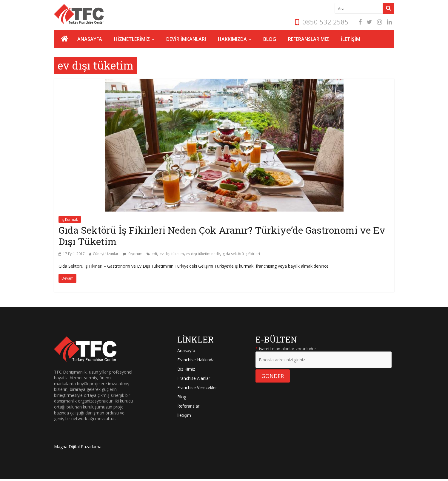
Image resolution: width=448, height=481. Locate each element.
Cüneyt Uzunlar (106, 254)
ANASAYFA (90, 39)
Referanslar (188, 406)
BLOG (270, 39)
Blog (182, 397)
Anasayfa (186, 350)
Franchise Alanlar (194, 378)
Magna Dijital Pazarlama (78, 447)
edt (154, 254)
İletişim (184, 415)
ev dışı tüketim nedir (203, 254)
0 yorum (133, 254)
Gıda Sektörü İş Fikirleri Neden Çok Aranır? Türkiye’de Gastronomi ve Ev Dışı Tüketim (222, 236)
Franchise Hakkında (196, 360)
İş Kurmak (70, 219)
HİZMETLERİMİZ (132, 39)
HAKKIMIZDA (232, 39)
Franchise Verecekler (197, 387)
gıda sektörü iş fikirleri (241, 254)
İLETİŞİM (351, 39)
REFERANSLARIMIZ (308, 39)
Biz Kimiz (186, 369)
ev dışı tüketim (172, 254)
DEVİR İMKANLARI (186, 39)
